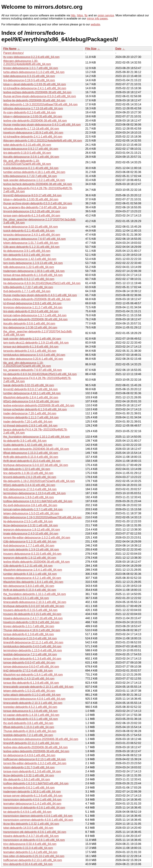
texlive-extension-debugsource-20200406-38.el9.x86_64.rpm (41, 739)
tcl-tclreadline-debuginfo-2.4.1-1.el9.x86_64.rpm (33, 137)
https (80, 15)
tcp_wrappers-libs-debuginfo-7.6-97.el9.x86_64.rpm (35, 207)
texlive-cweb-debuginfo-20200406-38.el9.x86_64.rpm (36, 449)
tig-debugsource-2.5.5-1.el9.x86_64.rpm (28, 521)
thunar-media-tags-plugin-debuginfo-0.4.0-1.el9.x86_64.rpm (40, 295)
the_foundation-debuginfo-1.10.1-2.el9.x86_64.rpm (35, 594)
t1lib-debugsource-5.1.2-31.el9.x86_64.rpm (30, 542)
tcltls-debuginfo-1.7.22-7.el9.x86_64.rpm (28, 287)
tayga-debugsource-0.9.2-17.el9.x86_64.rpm (31, 149)
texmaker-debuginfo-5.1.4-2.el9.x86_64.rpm (30, 852)
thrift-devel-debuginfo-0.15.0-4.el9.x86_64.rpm (32, 461)
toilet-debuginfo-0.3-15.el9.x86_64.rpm (27, 145)
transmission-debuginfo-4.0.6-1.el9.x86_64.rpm (32, 800)
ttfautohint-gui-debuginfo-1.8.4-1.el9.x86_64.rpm (33, 675)
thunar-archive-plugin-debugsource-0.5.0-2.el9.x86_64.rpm (40, 96)
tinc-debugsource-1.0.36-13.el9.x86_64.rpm (30, 327)
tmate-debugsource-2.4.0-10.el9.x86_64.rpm (31, 534)
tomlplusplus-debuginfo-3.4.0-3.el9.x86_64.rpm (32, 646)
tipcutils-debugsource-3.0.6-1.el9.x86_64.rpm (31, 157)
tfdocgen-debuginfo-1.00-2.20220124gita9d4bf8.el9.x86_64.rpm (43, 141)
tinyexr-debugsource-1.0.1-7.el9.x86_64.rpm (31, 68)
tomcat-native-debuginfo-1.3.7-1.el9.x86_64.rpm (33, 509)
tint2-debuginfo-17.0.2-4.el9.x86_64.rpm (28, 671)
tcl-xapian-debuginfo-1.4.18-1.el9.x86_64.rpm (31, 715)
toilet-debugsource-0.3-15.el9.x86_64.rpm (29, 76)
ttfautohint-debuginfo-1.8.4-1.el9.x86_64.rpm (31, 397)
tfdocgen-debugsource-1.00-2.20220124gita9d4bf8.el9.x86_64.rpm (27, 63)
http (73, 15)
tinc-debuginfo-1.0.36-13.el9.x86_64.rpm (28, 473)
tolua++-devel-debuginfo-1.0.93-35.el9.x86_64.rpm (35, 84)
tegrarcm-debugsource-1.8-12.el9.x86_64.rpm (32, 530)
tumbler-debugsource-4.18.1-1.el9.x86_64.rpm (32, 393)
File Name (10, 49)
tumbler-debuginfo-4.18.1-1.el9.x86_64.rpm (30, 574)
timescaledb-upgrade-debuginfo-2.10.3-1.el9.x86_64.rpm (38, 687)
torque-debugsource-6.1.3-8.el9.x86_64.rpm (30, 711)
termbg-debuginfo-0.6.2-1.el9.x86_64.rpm (29, 788)
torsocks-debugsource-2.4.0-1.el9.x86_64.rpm (32, 235)
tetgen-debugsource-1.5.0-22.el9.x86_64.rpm (31, 513)
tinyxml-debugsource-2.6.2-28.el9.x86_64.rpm (32, 211)
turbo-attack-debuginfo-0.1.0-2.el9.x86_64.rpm (32, 695)
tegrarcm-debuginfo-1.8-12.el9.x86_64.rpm (30, 558)
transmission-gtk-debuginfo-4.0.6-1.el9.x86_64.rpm (35, 832)
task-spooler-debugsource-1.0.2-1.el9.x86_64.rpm (34, 180)
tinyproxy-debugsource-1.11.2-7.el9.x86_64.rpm (33, 307)
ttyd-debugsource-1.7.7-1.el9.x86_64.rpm (29, 546)
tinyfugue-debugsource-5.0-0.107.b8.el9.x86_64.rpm (36, 465)
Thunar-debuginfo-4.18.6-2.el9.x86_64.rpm (30, 731)
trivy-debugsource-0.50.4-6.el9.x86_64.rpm (30, 844)
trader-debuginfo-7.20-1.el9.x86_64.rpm (28, 422)
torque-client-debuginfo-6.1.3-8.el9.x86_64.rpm (32, 659)
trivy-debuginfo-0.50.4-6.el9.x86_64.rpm (28, 864)
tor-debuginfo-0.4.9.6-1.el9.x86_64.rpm (27, 812)
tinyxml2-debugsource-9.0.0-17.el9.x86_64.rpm (32, 195)
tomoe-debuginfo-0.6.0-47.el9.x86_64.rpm (29, 663)
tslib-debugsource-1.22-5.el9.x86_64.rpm (29, 267)
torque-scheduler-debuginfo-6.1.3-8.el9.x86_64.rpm (35, 409)
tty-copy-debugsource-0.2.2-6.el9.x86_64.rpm (31, 57)
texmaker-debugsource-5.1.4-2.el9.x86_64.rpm (32, 804)
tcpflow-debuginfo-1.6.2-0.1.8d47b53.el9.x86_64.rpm (36, 783)
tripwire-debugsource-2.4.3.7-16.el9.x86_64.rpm (33, 618)
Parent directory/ (13, 53)
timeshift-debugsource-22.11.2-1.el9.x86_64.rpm (33, 642)
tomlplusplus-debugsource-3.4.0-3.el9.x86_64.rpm (34, 355)
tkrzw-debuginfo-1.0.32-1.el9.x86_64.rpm (29, 775)
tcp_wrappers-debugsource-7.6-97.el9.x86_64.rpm (34, 239)
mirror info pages (97, 19)
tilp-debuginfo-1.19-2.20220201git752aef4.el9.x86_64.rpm (39, 481)
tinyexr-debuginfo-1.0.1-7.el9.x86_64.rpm (29, 626)
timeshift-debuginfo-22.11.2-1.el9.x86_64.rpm (31, 743)
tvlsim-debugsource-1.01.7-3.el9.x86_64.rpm (31, 243)
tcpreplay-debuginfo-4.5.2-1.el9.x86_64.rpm (30, 707)
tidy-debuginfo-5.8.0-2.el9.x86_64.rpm (27, 255)
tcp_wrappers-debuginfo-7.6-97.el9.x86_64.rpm (33, 370)
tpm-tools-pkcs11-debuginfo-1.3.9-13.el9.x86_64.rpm (36, 343)
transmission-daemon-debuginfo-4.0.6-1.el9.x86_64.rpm (38, 816)
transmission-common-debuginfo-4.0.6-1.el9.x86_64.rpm (38, 820)
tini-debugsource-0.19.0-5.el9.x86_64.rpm (29, 80)
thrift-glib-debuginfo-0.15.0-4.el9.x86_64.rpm (31, 457)
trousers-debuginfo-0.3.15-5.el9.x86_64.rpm (30, 610)
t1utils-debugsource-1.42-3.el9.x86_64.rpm (30, 259)
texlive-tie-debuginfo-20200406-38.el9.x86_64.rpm (34, 100)
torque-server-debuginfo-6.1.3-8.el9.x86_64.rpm (33, 796)
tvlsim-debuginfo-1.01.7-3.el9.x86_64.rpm (29, 767)
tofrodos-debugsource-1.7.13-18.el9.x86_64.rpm (33, 108)
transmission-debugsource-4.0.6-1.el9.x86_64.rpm (34, 699)
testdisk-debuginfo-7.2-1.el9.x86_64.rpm (28, 735)
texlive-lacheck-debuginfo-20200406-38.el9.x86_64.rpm (38, 184)
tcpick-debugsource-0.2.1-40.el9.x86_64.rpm (31, 168)
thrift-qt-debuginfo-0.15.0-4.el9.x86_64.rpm (30, 590)
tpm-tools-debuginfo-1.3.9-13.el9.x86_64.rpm (31, 550)
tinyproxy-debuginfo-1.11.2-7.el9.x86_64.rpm (31, 417)
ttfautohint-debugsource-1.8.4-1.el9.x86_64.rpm (33, 570)
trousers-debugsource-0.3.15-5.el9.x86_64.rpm (32, 554)
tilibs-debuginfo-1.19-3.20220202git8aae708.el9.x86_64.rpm (40, 104)
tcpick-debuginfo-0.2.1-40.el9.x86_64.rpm (29, 231)
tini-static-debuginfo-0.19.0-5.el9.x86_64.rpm (31, 311)
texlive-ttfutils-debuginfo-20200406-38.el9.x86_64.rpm (36, 562)
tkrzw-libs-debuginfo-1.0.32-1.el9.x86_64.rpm (31, 824)
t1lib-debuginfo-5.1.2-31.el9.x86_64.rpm (28, 566)
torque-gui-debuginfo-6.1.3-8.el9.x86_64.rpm (31, 347)
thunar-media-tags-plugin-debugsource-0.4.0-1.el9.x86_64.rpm (42, 125)
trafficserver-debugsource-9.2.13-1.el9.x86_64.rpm (35, 759)
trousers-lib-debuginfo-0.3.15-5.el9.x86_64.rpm (32, 614)
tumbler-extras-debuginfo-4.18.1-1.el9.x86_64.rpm (34, 172)
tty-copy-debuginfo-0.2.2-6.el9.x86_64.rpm (30, 112)
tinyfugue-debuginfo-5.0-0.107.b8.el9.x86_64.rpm (34, 606)
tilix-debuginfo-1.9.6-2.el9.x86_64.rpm (27, 779)
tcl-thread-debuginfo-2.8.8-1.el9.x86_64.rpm (30, 426)
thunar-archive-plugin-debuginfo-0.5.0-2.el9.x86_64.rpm (38, 203)
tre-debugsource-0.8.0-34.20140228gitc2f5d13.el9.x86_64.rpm (42, 283)
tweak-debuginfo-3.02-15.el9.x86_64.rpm (29, 385)
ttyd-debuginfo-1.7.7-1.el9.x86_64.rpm (27, 291)
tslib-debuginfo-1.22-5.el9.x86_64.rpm (27, 469)
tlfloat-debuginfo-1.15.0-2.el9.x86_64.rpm (29, 727)
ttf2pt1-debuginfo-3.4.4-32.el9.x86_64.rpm (29, 485)
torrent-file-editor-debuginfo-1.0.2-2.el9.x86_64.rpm (35, 763)
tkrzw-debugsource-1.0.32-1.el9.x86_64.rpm (31, 525)
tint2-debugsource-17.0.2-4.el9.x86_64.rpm (30, 489)
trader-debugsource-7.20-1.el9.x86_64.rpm (30, 413)
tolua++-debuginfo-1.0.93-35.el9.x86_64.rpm (31, 199)
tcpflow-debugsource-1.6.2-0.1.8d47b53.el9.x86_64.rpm (38, 501)
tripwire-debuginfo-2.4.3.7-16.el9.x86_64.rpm (31, 836)
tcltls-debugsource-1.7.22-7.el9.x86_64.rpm (30, 176)
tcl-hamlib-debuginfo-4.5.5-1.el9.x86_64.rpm (31, 719)
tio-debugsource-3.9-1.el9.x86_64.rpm (27, 251)
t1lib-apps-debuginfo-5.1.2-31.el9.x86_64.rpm (31, 247)
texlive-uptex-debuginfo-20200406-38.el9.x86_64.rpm (36, 751)
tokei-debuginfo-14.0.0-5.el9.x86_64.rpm (28, 828)
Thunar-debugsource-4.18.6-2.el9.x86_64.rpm (32, 630)
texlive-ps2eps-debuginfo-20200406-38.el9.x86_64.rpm (37, 92)
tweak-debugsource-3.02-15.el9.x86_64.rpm (31, 227)
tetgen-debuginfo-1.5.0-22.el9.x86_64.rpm (29, 691)
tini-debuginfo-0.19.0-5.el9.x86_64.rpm (27, 153)
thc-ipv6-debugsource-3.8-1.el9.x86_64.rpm (30, 505)
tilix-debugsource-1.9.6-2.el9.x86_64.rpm (29, 497)
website (95, 24)
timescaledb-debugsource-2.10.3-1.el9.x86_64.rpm (35, 602)
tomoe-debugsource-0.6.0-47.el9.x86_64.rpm (31, 667)
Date (118, 49)
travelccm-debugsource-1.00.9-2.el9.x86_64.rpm (33, 133)
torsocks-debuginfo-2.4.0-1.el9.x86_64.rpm (30, 351)
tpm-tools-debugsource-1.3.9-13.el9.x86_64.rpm (33, 263)
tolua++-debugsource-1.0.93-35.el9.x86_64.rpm (33, 116)
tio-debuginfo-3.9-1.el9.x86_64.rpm (25, 441)
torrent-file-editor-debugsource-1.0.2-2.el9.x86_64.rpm (37, 538)
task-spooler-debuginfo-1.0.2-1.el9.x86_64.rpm (32, 339)
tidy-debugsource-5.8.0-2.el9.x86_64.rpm (29, 586)
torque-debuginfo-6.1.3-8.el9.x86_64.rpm (29, 634)
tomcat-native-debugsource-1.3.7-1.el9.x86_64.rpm (35, 315)
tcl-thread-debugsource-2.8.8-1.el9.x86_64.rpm (32, 303)
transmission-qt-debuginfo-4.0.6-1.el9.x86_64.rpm (34, 840)
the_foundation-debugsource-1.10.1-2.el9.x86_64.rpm (37, 437)
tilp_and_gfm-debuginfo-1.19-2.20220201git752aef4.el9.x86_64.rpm (27, 162)
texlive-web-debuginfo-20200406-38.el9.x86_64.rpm (35, 319)
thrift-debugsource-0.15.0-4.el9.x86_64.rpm (30, 638)
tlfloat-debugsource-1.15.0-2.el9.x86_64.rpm (31, 453)
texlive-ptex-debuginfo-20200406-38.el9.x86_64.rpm (36, 747)
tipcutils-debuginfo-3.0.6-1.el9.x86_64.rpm (29, 324)
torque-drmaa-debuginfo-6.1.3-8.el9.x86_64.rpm (33, 275)
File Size (91, 49)
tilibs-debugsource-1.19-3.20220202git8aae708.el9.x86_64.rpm (42, 517)
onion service (106, 15)
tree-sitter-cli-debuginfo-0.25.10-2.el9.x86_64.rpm (34, 856)
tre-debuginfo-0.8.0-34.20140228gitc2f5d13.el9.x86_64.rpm (40, 374)
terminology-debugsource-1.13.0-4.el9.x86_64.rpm (34, 493)
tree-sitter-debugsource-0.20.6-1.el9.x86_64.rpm (33, 359)
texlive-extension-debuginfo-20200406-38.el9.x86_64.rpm (39, 405)
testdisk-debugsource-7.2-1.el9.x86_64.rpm (30, 654)
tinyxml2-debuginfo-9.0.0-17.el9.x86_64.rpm (30, 389)
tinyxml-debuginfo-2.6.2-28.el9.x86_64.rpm (30, 477)
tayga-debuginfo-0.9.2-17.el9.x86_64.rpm (29, 279)
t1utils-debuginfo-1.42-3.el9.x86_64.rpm (28, 445)
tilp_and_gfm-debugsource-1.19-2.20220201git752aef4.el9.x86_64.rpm (27, 364)
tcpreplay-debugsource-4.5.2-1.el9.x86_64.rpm (32, 578)
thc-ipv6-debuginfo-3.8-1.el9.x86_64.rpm (28, 723)
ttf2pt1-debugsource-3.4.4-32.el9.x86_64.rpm (31, 401)
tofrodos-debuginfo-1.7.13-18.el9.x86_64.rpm (31, 129)
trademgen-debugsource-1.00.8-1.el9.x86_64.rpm (34, 271)
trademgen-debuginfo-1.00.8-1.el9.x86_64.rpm (32, 792)
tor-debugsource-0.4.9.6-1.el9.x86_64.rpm (29, 755)
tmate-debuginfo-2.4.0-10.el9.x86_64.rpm (29, 679)
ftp (86, 15)
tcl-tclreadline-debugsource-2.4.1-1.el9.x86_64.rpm (35, 88)
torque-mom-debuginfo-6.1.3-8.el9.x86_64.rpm (32, 771)
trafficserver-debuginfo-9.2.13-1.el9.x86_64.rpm (33, 860)
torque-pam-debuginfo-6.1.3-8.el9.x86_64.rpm (32, 216)
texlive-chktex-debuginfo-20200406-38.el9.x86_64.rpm (37, 299)
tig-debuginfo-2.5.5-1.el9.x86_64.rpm (26, 598)
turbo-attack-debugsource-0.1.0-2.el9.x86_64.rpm (34, 72)
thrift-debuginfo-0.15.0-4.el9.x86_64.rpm (28, 848)
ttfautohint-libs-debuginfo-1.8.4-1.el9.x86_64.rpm (33, 582)
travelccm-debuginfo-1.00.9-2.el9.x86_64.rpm (31, 622)
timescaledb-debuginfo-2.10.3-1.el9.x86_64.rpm (33, 703)
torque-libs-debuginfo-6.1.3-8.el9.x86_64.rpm (31, 683)
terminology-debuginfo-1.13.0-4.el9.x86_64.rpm (33, 650)
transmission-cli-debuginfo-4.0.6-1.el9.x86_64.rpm (34, 808)
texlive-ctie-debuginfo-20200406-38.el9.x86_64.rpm (35, 121)
